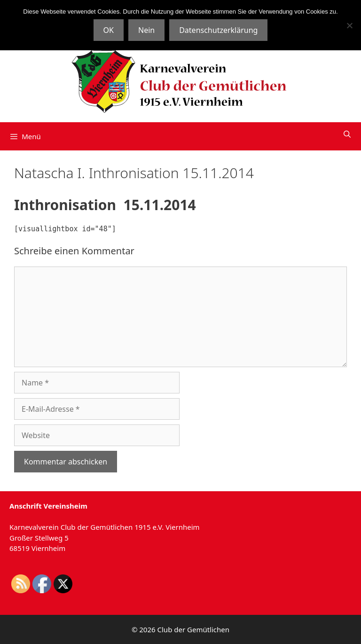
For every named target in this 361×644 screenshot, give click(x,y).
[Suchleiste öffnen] (347, 134)
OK (109, 30)
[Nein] (349, 25)
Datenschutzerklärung (218, 30)
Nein (146, 30)
